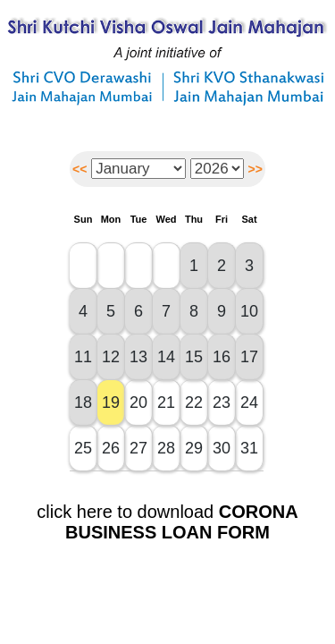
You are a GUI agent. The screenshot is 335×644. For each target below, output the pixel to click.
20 (138, 402)
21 (166, 402)
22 (194, 402)
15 (194, 357)
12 (111, 357)
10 (249, 311)
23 (222, 402)
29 (194, 448)
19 (111, 402)
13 (138, 357)
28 (166, 448)
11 (83, 357)
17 (249, 357)
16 (222, 357)
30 (222, 448)
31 (249, 448)
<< (80, 169)
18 (83, 402)
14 (166, 357)
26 (111, 448)
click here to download (167, 522)
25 (83, 448)
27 (138, 448)
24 (249, 402)
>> (255, 169)
